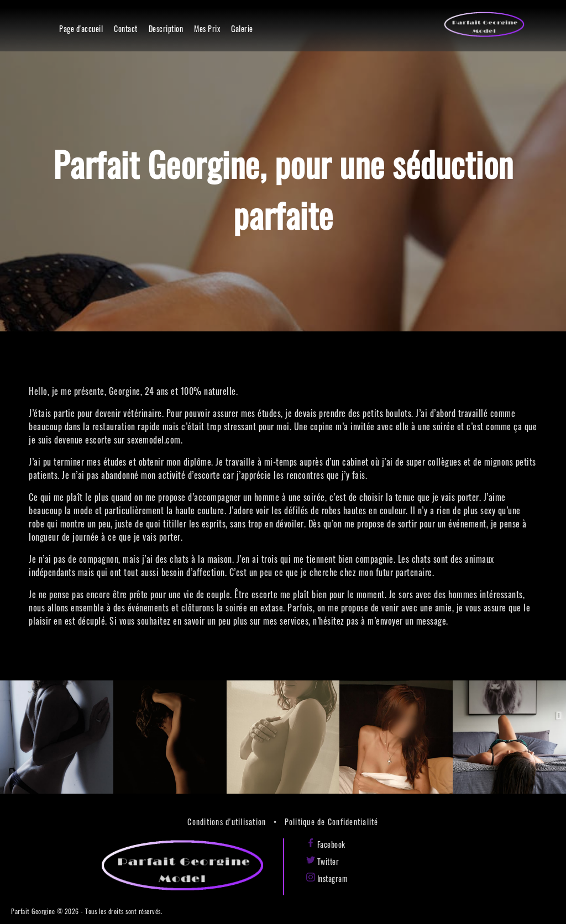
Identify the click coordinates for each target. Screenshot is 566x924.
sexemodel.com (154, 440)
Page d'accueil (81, 28)
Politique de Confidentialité (332, 822)
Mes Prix (207, 28)
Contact (126, 28)
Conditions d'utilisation (227, 822)
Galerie (242, 28)
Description (166, 28)
